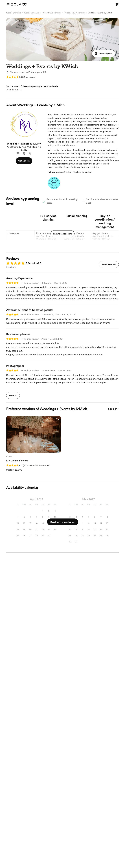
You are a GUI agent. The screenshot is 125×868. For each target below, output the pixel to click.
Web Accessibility (0, 0)
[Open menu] (8, 4)
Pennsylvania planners (52, 13)
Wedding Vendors (13, 13)
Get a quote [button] (24, 161)
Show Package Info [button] (62, 234)
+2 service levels (50, 86)
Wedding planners (32, 13)
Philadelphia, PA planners (74, 13)
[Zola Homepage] (19, 4)
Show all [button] (13, 395)
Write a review (109, 264)
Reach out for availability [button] (63, 522)
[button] (103, 53)
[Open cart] (117, 4)
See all (113, 409)
